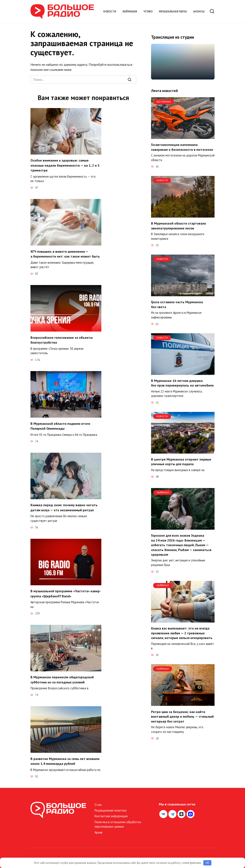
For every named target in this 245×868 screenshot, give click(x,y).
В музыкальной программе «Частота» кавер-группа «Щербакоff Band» (66, 591)
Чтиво (148, 12)
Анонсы (199, 12)
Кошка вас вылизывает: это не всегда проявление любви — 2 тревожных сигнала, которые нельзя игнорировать (182, 633)
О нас (98, 801)
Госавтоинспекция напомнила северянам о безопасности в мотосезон (182, 147)
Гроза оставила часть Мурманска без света (177, 304)
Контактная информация (111, 812)
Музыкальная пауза (173, 12)
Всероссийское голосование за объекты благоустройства (62, 339)
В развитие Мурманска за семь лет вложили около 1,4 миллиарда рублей (65, 757)
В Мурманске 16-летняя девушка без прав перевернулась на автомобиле (182, 383)
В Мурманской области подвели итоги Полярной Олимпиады (60, 424)
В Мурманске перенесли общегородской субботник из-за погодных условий (62, 676)
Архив (98, 829)
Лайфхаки (130, 12)
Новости (110, 12)
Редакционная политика (111, 807)
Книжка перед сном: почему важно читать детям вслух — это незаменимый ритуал (64, 505)
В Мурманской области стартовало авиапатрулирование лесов (179, 226)
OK (207, 863)
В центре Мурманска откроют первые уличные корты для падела (181, 462)
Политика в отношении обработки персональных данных (118, 821)
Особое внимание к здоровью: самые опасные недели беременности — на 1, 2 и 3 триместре (65, 165)
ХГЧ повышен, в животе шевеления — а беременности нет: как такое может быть (65, 253)
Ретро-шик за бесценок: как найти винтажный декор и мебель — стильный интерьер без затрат (182, 716)
